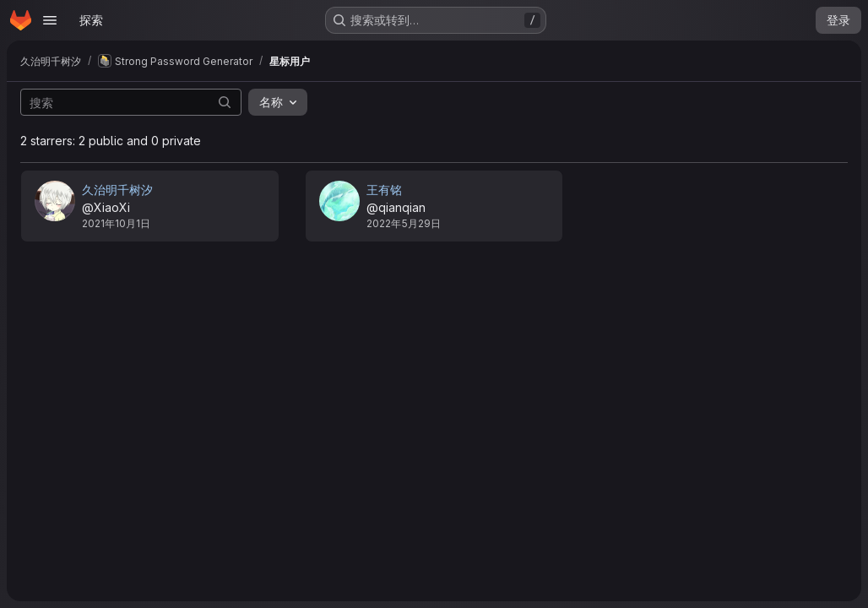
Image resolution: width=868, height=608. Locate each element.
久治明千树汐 (117, 190)
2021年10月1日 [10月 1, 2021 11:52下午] (116, 223)
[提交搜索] (225, 102)
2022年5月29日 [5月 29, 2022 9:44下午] (404, 223)
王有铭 (384, 190)
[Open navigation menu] (50, 20)
